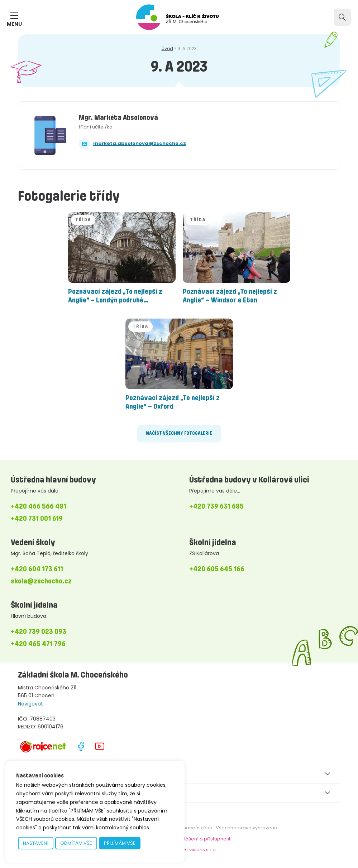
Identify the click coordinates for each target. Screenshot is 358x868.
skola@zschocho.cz (41, 581)
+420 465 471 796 (38, 644)
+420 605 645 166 (217, 569)
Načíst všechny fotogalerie (179, 433)
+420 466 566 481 (39, 506)
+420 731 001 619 (37, 518)
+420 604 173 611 (37, 569)
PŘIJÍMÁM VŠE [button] (120, 843)
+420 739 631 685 (216, 506)
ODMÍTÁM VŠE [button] (76, 843)
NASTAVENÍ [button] (36, 843)
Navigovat (30, 704)
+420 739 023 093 (39, 631)
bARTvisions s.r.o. (197, 850)
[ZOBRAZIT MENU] (14, 15)
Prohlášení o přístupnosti (202, 839)
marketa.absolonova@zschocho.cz (140, 143)
